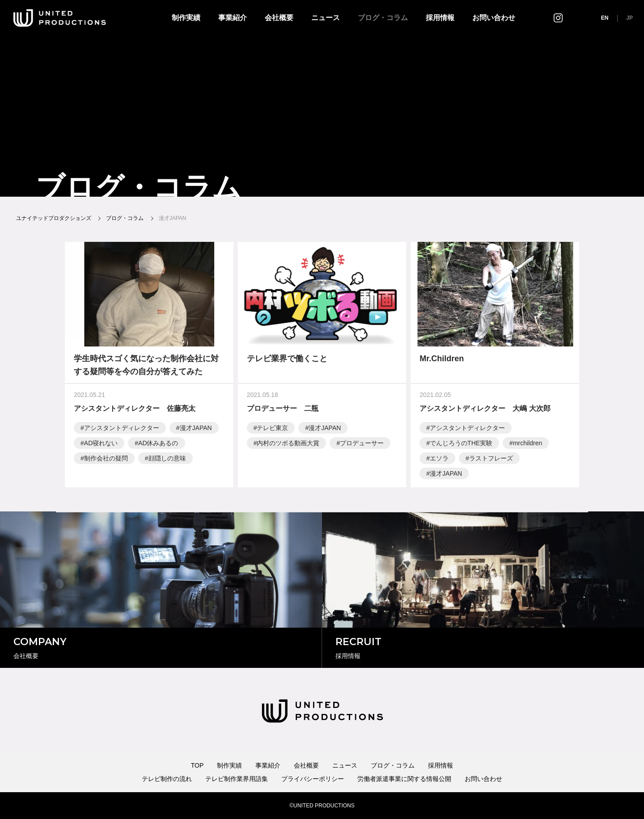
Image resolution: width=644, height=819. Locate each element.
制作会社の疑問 (106, 460)
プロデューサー (362, 444)
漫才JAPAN (196, 429)
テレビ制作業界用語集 (237, 779)
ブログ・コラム (383, 18)
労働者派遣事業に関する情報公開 (404, 779)
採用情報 (440, 18)
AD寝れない (101, 444)
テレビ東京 (272, 429)
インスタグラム (558, 18)
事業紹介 (233, 18)
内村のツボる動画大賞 (288, 444)
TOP (197, 765)
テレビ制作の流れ (167, 779)
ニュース (326, 18)
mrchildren (527, 444)
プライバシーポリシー (313, 779)
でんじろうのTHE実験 (461, 444)
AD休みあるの (158, 444)
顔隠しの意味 (167, 460)
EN (605, 18)
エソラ (439, 460)
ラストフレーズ (491, 460)
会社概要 (279, 18)
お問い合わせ (494, 18)
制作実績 (186, 18)
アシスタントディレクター (122, 429)
